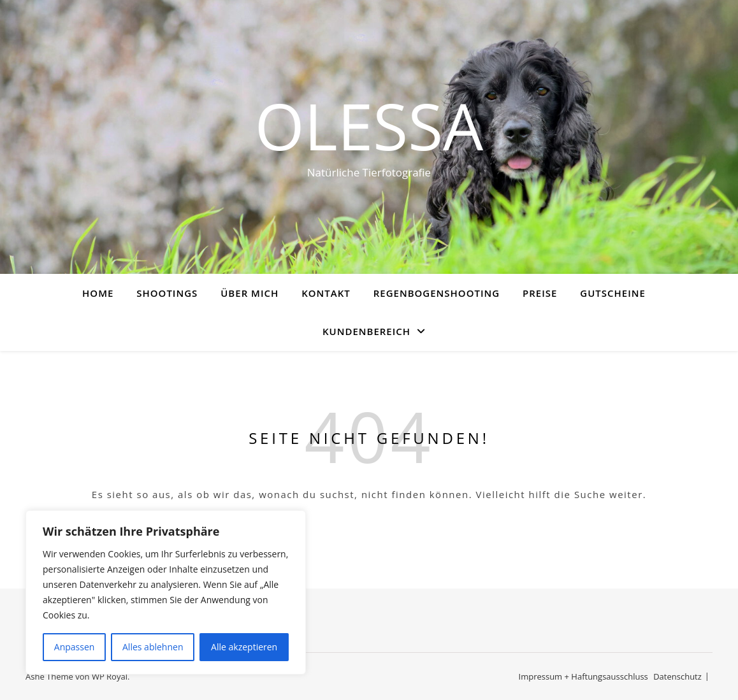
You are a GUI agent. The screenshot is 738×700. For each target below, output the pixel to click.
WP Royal (110, 676)
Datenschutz (677, 676)
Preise (540, 293)
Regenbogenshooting (437, 293)
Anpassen (75, 647)
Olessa (369, 125)
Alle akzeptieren (244, 647)
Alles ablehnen (153, 647)
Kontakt (326, 293)
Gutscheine (613, 293)
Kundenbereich (366, 331)
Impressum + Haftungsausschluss (583, 676)
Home (98, 293)
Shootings (167, 293)
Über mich (250, 293)
